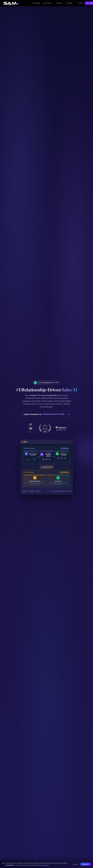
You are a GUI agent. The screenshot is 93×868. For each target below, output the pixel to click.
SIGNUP (69, 4)
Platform (36, 4)
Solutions (48, 4)
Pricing (59, 4)
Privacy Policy (45, 865)
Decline (75, 864)
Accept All (86, 864)
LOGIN (79, 4)
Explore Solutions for (47, 415)
